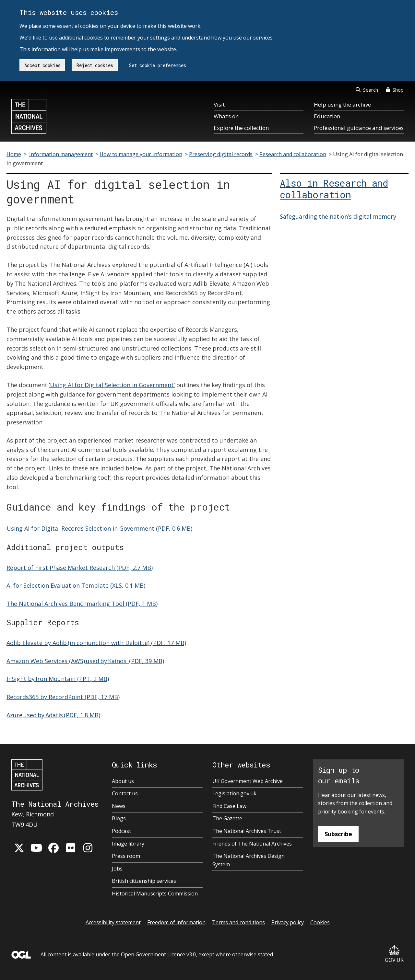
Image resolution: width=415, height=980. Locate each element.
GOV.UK (394, 954)
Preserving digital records (221, 154)
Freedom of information (176, 922)
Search (367, 90)
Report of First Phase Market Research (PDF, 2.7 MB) (80, 568)
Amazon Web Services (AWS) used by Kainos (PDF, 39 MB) (85, 661)
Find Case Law (229, 806)
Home (14, 154)
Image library (128, 844)
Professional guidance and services (359, 128)
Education (327, 116)
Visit (219, 104)
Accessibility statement (113, 922)
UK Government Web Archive (248, 781)
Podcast (121, 831)
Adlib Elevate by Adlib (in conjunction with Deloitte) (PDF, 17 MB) (96, 643)
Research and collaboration (293, 154)
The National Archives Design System (249, 860)
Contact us (125, 793)
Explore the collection (241, 128)
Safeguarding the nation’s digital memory (338, 216)
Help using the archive (342, 104)
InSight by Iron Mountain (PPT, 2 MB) (58, 679)
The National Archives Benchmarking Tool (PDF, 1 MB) (82, 604)
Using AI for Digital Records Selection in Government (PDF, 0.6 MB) (99, 528)
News (119, 806)
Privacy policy (288, 922)
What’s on (226, 116)
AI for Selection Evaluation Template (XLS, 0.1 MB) (76, 585)
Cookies (320, 922)
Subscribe (338, 834)
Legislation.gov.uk (234, 793)
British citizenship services (144, 881)
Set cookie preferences (158, 65)
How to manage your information (141, 154)
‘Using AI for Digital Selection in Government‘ (112, 385)
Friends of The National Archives (252, 844)
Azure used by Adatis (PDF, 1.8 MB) (53, 715)
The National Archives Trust (247, 831)
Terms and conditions (238, 922)
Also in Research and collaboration (334, 189)
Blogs (119, 818)
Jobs (117, 869)
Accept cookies (42, 65)
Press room (126, 856)
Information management (61, 154)
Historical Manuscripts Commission (155, 894)
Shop (395, 90)
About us (123, 781)
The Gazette (227, 818)
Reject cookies (95, 65)
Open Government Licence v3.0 (158, 954)
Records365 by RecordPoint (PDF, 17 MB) (63, 697)
